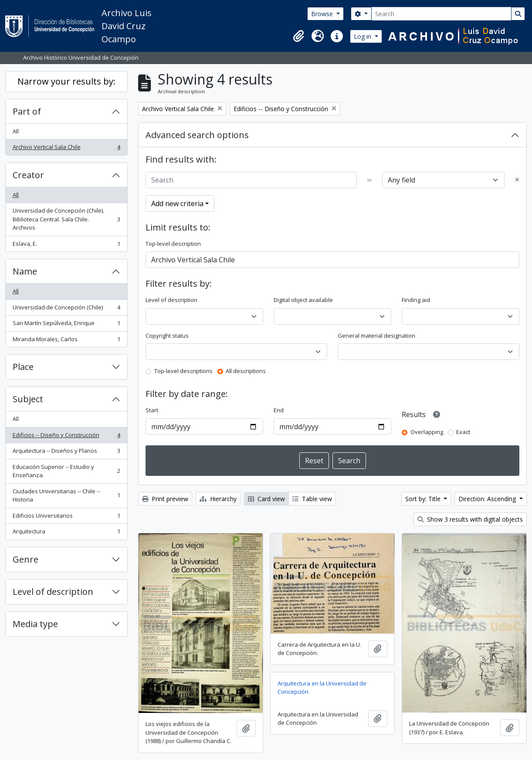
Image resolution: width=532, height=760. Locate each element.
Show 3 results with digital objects (470, 519)
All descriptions (246, 371)
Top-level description (173, 244)
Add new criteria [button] (177, 204)
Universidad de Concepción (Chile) (66, 309)
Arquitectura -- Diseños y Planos (66, 453)
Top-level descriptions (183, 371)
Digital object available (303, 300)
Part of (27, 111)
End (279, 410)
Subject (28, 399)
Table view (312, 499)
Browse (323, 14)
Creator (28, 175)
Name (25, 271)
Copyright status (167, 336)
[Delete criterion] (517, 180)
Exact (463, 432)
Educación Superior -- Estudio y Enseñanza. (66, 471)
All (16, 131)
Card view (266, 499)
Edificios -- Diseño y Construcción (66, 437)
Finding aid (416, 300)
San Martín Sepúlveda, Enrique (66, 325)
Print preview (165, 499)
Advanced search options (197, 135)
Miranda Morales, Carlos (66, 341)
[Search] (441, 14)
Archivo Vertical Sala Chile (66, 149)
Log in (363, 36)
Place (23, 367)
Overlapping (427, 432)
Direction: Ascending (488, 499)
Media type (35, 624)
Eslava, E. (66, 246)
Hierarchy (218, 499)
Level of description (53, 592)
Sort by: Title (424, 499)
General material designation (376, 336)
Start (152, 410)
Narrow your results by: (66, 81)
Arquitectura (66, 533)
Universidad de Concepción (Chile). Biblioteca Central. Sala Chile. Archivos (66, 219)
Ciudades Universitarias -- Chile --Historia (66, 495)
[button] (298, 36)
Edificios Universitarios (66, 517)
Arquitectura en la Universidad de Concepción (322, 688)
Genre (25, 559)
